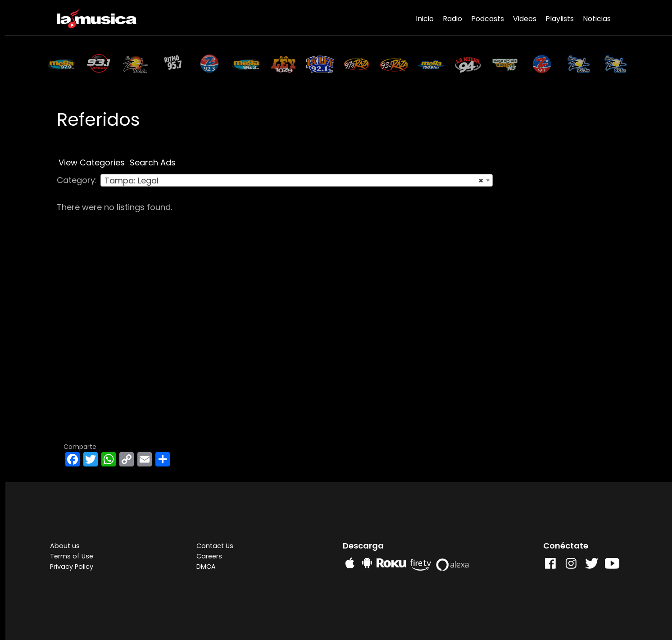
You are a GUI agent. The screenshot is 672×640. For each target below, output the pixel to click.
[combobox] (297, 180)
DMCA (206, 567)
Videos (525, 19)
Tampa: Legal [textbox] (294, 181)
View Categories (92, 162)
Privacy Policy (72, 567)
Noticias (597, 19)
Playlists (560, 19)
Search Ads (153, 162)
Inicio (425, 19)
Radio (452, 19)
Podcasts (488, 19)
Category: (77, 180)
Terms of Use (72, 556)
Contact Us (215, 546)
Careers (209, 556)
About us (65, 546)
